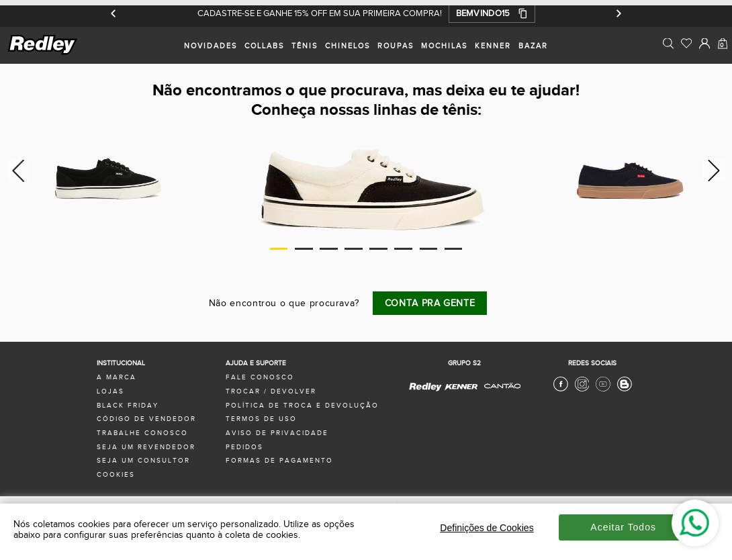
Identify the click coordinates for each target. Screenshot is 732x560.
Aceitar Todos (623, 527)
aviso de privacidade (277, 433)
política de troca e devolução (302, 406)
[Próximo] (618, 13)
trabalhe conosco (142, 433)
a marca (117, 377)
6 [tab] (403, 249)
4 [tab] (353, 249)
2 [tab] (304, 249)
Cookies (116, 475)
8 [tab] (453, 249)
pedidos (244, 447)
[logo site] (43, 53)
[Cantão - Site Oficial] (499, 393)
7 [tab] (428, 249)
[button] (492, 13)
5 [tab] (378, 249)
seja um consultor (143, 461)
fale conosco (260, 377)
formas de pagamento (279, 461)
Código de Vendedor (146, 419)
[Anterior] (114, 13)
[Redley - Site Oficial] (426, 390)
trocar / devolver (271, 391)
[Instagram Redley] (582, 389)
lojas (110, 391)
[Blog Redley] (625, 389)
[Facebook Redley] (561, 389)
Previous (16, 170)
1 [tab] (279, 249)
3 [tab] (328, 249)
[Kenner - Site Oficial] (461, 387)
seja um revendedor (146, 447)
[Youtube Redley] (603, 389)
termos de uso (261, 419)
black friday (128, 406)
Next (716, 170)
